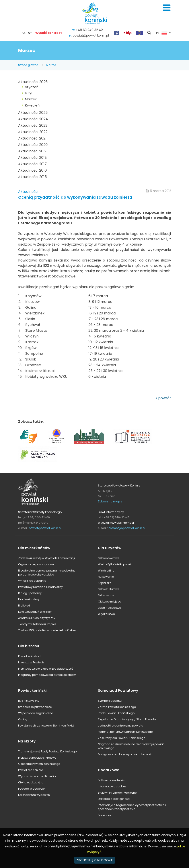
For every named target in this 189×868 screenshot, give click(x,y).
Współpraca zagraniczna (36, 713)
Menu (167, 8)
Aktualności (28, 192)
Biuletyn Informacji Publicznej (118, 793)
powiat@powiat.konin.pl (91, 35)
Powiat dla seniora (31, 770)
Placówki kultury (29, 599)
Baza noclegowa (110, 608)
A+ (30, 33)
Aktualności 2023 (33, 125)
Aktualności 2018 (32, 158)
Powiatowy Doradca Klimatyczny (40, 587)
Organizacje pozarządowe (36, 564)
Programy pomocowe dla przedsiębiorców (47, 675)
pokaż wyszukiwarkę (149, 33)
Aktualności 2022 (33, 132)
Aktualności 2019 (32, 151)
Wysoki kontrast (49, 33)
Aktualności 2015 (32, 177)
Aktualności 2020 (33, 145)
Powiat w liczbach (30, 656)
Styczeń (32, 87)
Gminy (23, 719)
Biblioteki (24, 605)
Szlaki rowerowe (109, 558)
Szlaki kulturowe (109, 589)
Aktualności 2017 (32, 164)
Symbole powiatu (110, 701)
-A (23, 33)
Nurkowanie (106, 577)
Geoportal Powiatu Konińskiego (39, 764)
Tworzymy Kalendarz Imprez (37, 624)
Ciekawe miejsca (110, 602)
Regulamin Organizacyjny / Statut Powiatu (127, 719)
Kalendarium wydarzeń (34, 795)
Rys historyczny (29, 701)
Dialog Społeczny (30, 593)
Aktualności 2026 (33, 82)
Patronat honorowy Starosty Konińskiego (125, 732)
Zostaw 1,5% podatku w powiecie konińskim (47, 630)
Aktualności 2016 (32, 170)
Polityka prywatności (112, 780)
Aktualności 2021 (32, 138)
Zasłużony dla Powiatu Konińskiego (122, 738)
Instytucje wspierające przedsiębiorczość (46, 669)
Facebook (105, 815)
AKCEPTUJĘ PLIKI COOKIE (95, 860)
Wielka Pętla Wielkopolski (114, 564)
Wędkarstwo (106, 614)
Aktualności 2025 (33, 113)
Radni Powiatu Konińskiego (116, 713)
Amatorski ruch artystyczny (37, 618)
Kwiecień (32, 105)
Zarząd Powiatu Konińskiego (117, 707)
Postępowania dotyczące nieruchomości (126, 754)
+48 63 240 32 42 (89, 30)
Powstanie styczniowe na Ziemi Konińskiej (46, 726)
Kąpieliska (105, 583)
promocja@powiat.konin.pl (127, 528)
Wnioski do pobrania (32, 581)
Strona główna (28, 65)
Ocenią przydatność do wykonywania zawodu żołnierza (75, 197)
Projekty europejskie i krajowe (37, 758)
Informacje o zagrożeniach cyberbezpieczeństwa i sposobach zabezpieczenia (132, 807)
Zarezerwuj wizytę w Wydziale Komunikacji (47, 558)
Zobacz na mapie (110, 501)
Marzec (51, 65)
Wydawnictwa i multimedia (37, 776)
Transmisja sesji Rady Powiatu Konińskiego (47, 751)
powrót (165, 398)
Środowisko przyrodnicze (35, 707)
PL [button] (162, 33)
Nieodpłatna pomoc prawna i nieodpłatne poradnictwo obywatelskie (47, 573)
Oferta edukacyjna (31, 782)
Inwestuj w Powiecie (31, 662)
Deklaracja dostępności (114, 799)
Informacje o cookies (112, 786)
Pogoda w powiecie (31, 789)
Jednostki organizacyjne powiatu (121, 726)
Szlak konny (106, 595)
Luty (28, 93)
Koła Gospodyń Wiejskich (35, 612)
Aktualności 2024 (33, 119)
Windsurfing (106, 571)
